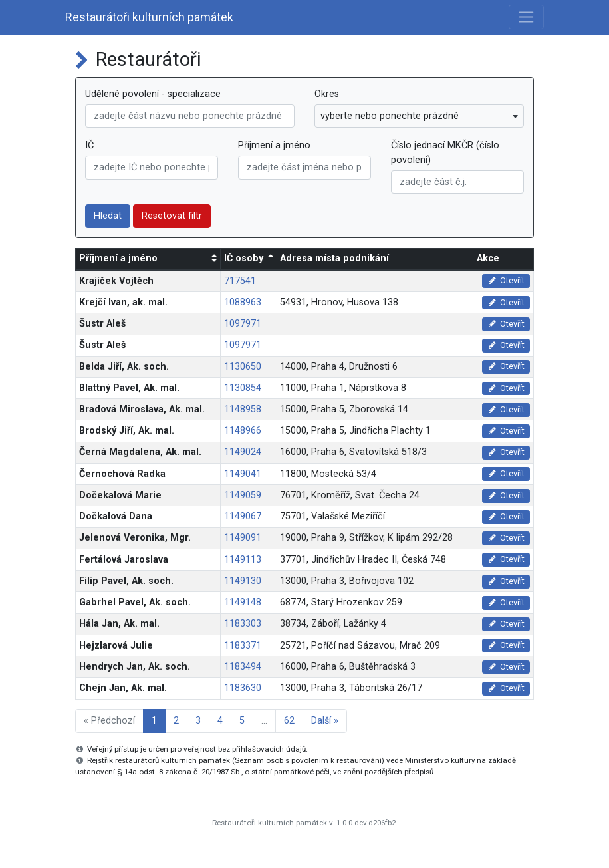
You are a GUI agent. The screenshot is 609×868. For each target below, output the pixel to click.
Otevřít (506, 280)
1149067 (243, 516)
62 (289, 721)
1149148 (243, 602)
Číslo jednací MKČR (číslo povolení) (445, 153)
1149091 (243, 538)
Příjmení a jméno (274, 145)
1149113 (243, 560)
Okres (327, 94)
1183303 (243, 624)
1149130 (243, 581)
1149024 (243, 452)
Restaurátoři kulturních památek (149, 17)
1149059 (243, 495)
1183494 (243, 667)
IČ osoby (244, 258)
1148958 (243, 409)
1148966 (243, 431)
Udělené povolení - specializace (153, 94)
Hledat (108, 216)
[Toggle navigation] (526, 17)
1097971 (243, 324)
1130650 (243, 367)
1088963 (243, 302)
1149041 (243, 474)
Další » (325, 721)
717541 (240, 281)
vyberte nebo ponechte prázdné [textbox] (390, 116)
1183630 (243, 688)
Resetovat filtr (172, 216)
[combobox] (419, 116)
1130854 (243, 388)
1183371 (243, 646)
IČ (89, 145)
